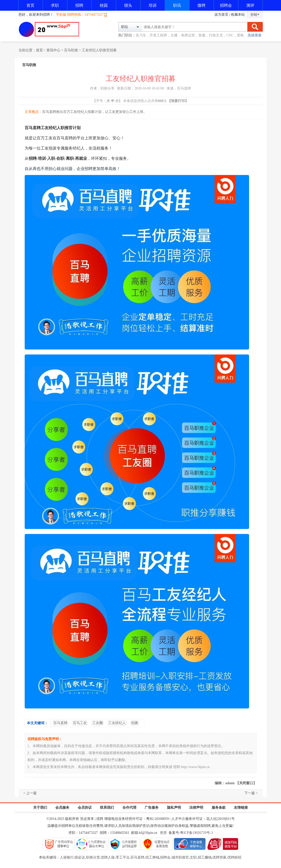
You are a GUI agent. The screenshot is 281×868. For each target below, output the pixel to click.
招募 (135, 723)
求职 (55, 5)
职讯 (177, 5)
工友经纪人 (117, 723)
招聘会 (226, 5)
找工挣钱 (152, 857)
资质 (163, 833)
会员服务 (62, 808)
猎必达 (80, 857)
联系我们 (107, 808)
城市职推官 (180, 857)
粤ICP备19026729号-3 (196, 833)
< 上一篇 (30, 793)
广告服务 (152, 808)
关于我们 (40, 808)
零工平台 (123, 857)
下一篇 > (251, 793)
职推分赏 (93, 857)
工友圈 (97, 723)
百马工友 (80, 723)
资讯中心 (53, 50)
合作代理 (129, 808)
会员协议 (85, 808)
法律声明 (196, 808)
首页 (30, 5)
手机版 (61, 15)
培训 (153, 5)
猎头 (128, 5)
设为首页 (221, 15)
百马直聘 (60, 723)
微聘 (201, 5)
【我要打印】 (178, 101)
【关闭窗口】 (246, 783)
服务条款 (219, 808)
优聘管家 (219, 857)
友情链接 (241, 808)
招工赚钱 (205, 857)
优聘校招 (234, 857)
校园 (104, 5)
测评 (250, 5)
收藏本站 (238, 15)
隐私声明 (174, 808)
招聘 (79, 5)
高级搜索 (255, 35)
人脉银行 (67, 857)
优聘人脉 (108, 857)
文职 (193, 857)
